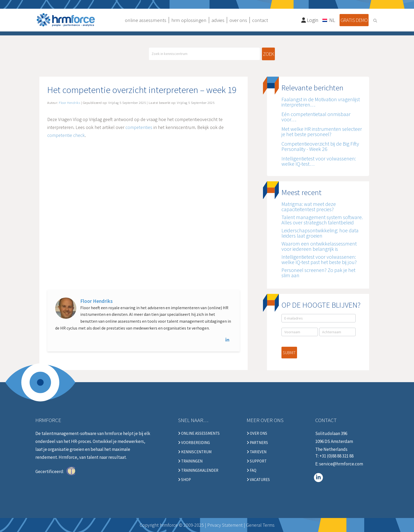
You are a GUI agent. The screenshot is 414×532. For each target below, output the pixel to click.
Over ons (257, 433)
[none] (329, 20)
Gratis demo (354, 20)
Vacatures (258, 480)
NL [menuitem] (332, 20)
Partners (257, 443)
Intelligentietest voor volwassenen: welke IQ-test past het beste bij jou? (319, 259)
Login (310, 20)
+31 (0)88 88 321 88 (337, 456)
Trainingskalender (198, 470)
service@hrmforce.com (341, 464)
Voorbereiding (194, 443)
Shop (184, 480)
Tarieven (257, 452)
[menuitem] (329, 20)
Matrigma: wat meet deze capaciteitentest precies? (309, 207)
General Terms (260, 525)
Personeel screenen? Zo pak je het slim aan (318, 273)
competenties (139, 127)
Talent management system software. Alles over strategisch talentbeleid (322, 220)
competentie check (66, 135)
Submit (289, 353)
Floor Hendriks (97, 301)
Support (257, 461)
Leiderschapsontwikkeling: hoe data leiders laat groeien (320, 233)
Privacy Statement (225, 525)
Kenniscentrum (195, 452)
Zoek (268, 54)
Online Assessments (199, 433)
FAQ (251, 470)
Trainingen (190, 461)
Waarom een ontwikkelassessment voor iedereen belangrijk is (319, 246)
